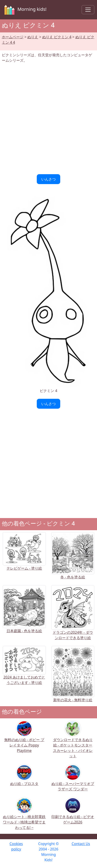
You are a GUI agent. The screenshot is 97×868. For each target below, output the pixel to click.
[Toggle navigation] (88, 10)
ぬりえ (33, 37)
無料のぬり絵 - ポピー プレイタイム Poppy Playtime (24, 739)
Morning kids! (25, 10)
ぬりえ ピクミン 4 (57, 37)
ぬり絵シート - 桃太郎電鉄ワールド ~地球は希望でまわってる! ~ (24, 816)
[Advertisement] (48, 119)
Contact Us (81, 844)
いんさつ (48, 179)
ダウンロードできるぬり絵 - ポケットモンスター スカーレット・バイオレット (73, 742)
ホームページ (13, 37)
